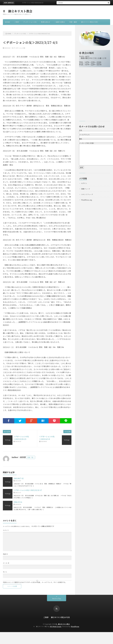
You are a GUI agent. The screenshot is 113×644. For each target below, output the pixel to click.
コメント (6, 530)
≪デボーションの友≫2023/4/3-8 (47, 438)
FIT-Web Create (56, 626)
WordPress (75, 626)
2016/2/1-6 (18, 502)
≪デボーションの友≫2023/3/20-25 (21, 438)
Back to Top (57, 599)
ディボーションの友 (30, 22)
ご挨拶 (17, 22)
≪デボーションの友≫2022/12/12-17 (28, 490)
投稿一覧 (30, 457)
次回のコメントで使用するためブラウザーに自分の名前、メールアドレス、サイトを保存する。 (35, 582)
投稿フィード (86, 189)
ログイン (84, 183)
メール (6, 563)
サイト (5, 572)
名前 (5, 554)
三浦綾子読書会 (60, 22)
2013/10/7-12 (19, 478)
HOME (7, 22)
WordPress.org (87, 200)
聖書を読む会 (45, 22)
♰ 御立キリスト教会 (18, 11)
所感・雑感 (73, 22)
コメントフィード (87, 194)
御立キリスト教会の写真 (89, 22)
